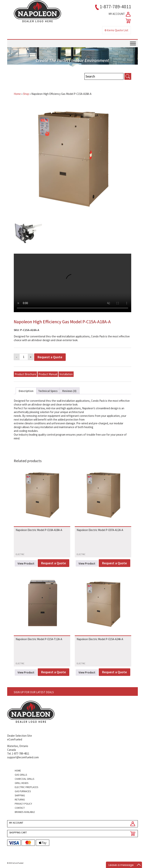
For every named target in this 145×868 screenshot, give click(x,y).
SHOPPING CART (18, 833)
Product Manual (48, 374)
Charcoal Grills (24, 779)
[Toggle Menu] (133, 43)
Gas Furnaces (23, 791)
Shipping (20, 795)
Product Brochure (25, 374)
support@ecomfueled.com (23, 757)
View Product (26, 563)
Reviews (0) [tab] (69, 391)
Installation (66, 374)
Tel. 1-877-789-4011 (18, 754)
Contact (20, 808)
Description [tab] (26, 391)
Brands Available (25, 812)
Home (17, 94)
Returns (20, 800)
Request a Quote (50, 357)
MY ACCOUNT (120, 14)
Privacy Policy (23, 804)
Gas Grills (21, 775)
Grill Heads (22, 783)
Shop (26, 94)
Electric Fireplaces (26, 787)
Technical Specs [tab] (48, 391)
